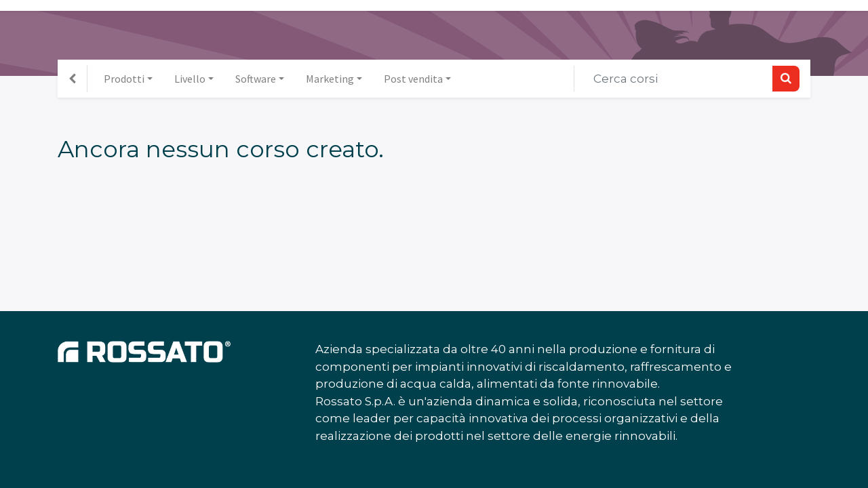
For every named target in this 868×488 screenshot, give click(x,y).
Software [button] (256, 79)
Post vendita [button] (413, 79)
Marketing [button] (330, 79)
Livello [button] (190, 79)
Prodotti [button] (124, 79)
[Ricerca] (786, 79)
